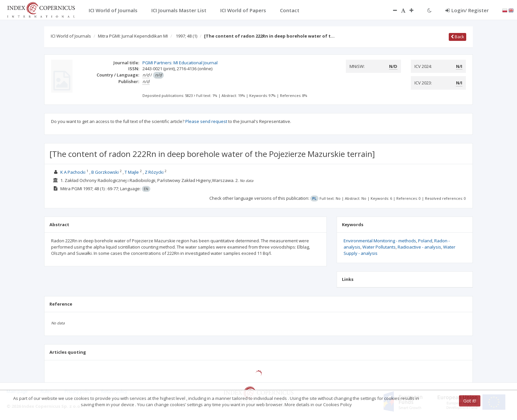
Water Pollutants (379, 247)
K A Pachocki (73, 172)
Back (457, 37)
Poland (425, 241)
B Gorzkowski (105, 172)
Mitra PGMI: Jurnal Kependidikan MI (133, 36)
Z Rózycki (154, 172)
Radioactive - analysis (419, 247)
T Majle (132, 172)
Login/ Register (467, 10)
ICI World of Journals (71, 36)
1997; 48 (186, 36)
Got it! (470, 401)
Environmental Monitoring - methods (380, 241)
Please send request (206, 121)
